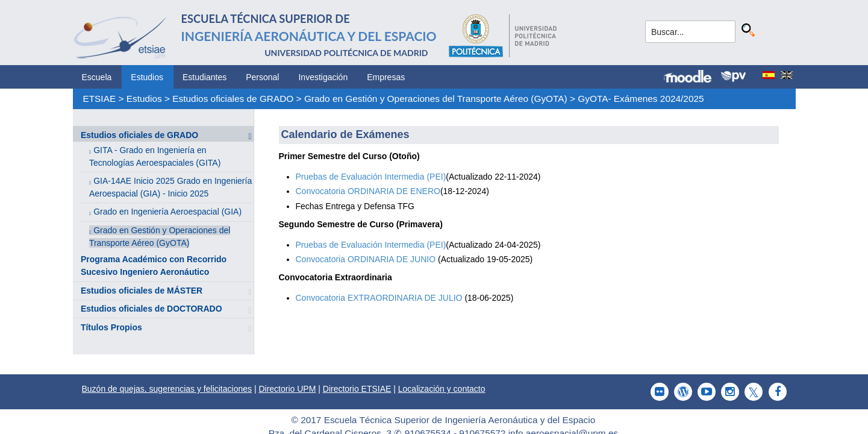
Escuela (97, 77)
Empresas (386, 77)
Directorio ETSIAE (357, 389)
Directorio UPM (287, 389)
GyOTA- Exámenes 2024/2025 (641, 99)
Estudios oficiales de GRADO (233, 99)
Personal (262, 77)
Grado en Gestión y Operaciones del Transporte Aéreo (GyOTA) (436, 99)
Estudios (147, 77)
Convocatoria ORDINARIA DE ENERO (368, 191)
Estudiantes (205, 77)
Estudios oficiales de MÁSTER (142, 291)
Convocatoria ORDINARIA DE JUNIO (366, 259)
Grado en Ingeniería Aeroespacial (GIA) (167, 212)
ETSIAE (99, 99)
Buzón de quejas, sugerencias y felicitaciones (167, 389)
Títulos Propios (111, 327)
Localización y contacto (442, 389)
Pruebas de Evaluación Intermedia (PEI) (371, 177)
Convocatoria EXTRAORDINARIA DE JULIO (380, 298)
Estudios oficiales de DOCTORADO (151, 309)
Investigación (323, 77)
